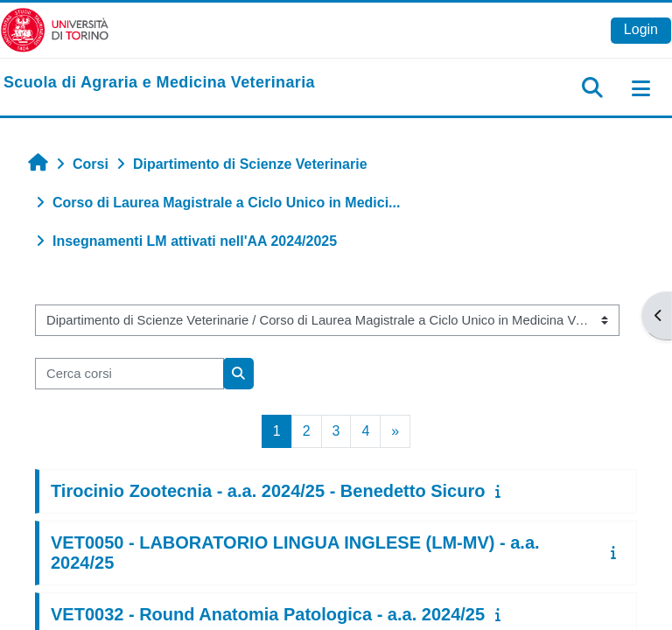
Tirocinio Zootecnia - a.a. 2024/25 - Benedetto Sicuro (268, 491)
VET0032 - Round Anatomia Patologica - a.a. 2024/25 (268, 614)
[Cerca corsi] (129, 374)
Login (641, 29)
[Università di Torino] (55, 29)
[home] (159, 83)
